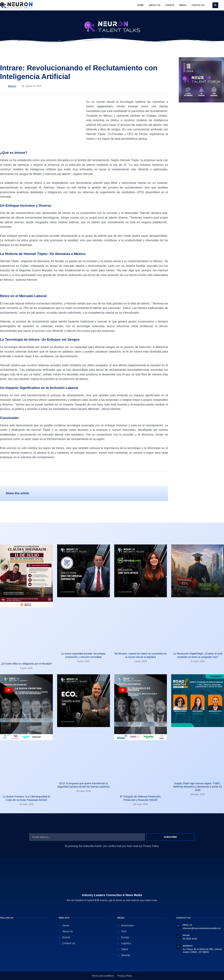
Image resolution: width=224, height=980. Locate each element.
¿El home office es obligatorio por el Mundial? (26, 664)
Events (170, 5)
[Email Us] (178, 926)
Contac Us (198, 5)
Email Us (187, 925)
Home (140, 5)
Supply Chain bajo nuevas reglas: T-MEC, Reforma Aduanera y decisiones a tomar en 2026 (198, 787)
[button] (215, 5)
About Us (155, 5)
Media (183, 5)
